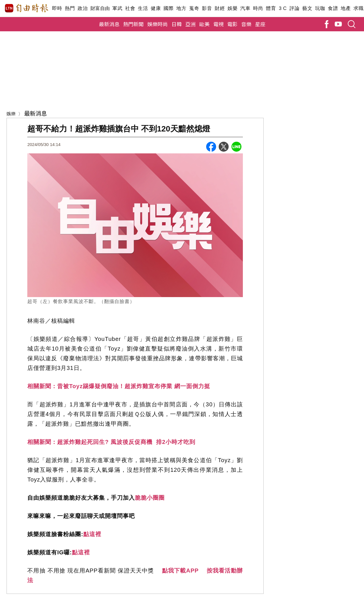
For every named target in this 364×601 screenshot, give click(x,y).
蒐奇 (194, 8)
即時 (57, 8)
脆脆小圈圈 (150, 498)
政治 (83, 8)
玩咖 (320, 8)
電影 (232, 24)
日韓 (177, 24)
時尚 (258, 8)
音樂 (246, 24)
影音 (207, 8)
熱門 (70, 8)
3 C (283, 8)
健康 (156, 8)
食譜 (333, 8)
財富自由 (100, 8)
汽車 (245, 8)
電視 (218, 24)
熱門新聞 (133, 24)
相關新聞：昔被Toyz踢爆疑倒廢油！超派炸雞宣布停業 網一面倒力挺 (119, 386)
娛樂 (232, 8)
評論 (294, 8)
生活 (143, 8)
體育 (271, 8)
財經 (220, 8)
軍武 (117, 8)
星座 (260, 24)
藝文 (307, 8)
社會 (130, 8)
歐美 (204, 24)
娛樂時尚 (158, 24)
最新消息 (109, 24)
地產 (346, 8)
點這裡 (92, 534)
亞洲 (191, 24)
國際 (168, 8)
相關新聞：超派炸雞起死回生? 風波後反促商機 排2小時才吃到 (111, 442)
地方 (181, 8)
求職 (358, 8)
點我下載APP (180, 571)
